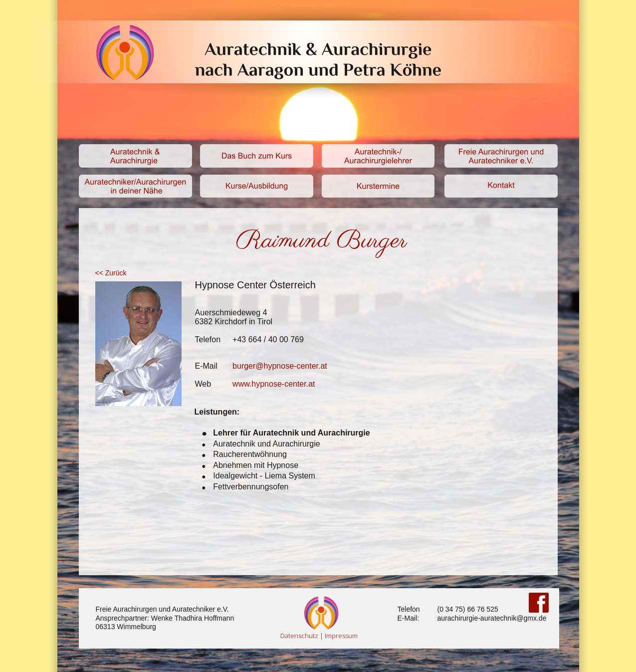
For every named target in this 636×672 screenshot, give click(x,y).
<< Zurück (112, 273)
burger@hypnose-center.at (280, 366)
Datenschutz (299, 636)
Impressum (341, 636)
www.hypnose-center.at (274, 384)
